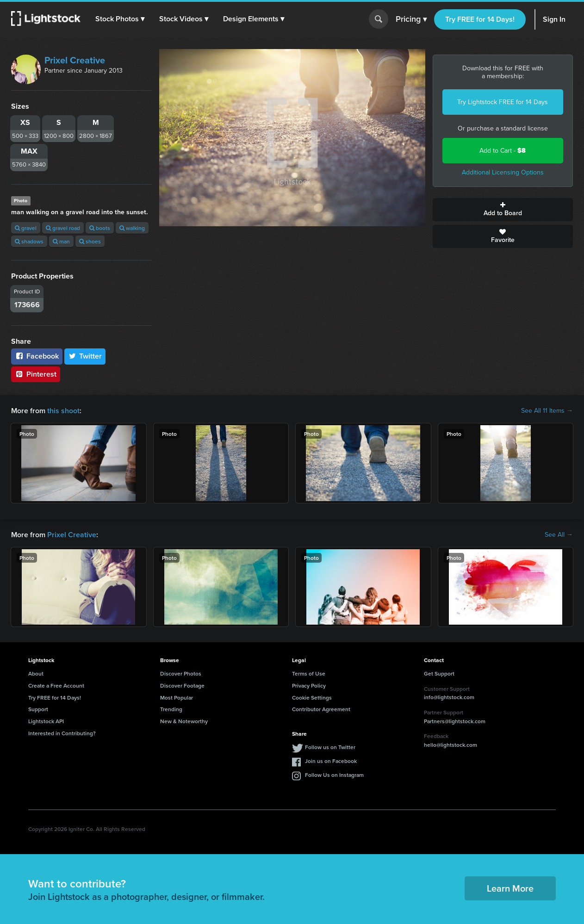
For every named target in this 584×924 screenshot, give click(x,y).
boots (100, 228)
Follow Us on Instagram (334, 775)
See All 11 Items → (547, 411)
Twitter (85, 356)
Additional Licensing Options (503, 172)
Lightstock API (46, 721)
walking (132, 228)
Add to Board (503, 210)
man (61, 241)
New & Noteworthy (184, 721)
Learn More (510, 888)
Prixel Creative (75, 60)
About (36, 673)
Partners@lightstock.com (455, 721)
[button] (120, 19)
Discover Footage (182, 685)
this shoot (63, 411)
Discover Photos (181, 673)
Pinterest (36, 374)
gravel (26, 228)
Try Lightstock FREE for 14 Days (503, 102)
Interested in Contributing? (62, 733)
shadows (29, 241)
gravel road (63, 228)
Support (38, 709)
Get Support (439, 673)
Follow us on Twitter (330, 747)
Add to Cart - (503, 151)
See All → (559, 535)
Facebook (37, 356)
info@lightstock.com (449, 697)
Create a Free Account (56, 685)
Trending (171, 709)
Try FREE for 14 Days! (480, 19)
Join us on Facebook (331, 761)
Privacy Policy (309, 685)
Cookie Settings (312, 698)
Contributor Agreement (321, 709)
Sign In (554, 19)
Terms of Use (309, 673)
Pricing (411, 19)
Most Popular (177, 698)
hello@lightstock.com (450, 745)
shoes (90, 241)
